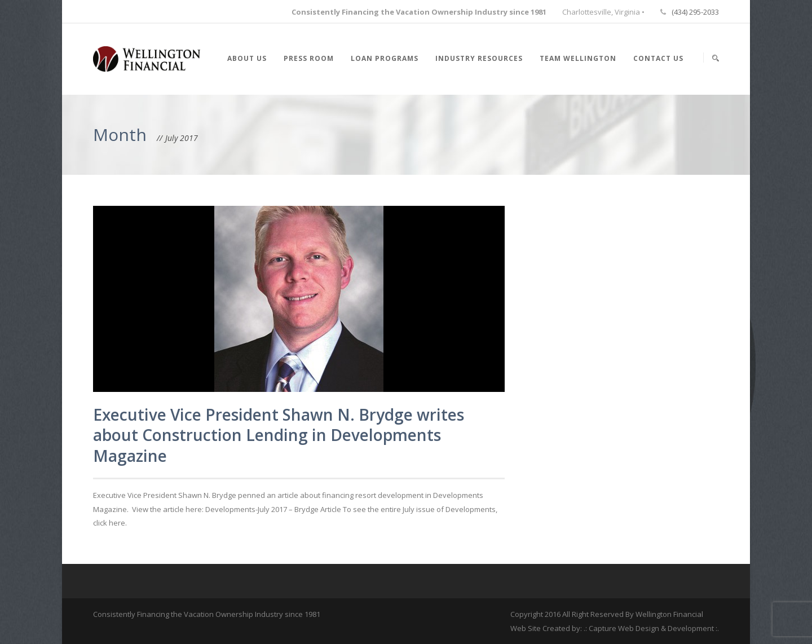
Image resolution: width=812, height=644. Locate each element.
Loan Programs (385, 58)
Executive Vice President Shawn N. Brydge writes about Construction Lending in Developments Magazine (279, 435)
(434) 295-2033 (695, 12)
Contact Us (658, 58)
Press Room (309, 58)
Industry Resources (479, 58)
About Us (247, 58)
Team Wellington (578, 58)
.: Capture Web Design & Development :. (651, 628)
